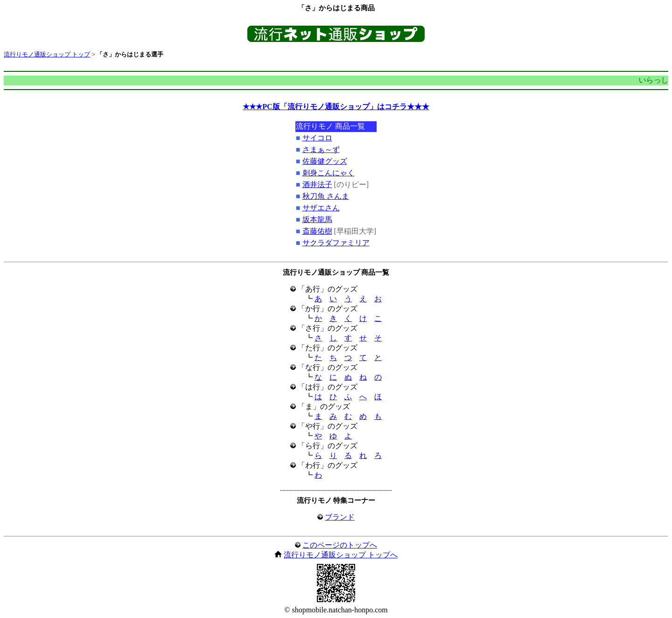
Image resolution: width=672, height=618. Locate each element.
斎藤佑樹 (317, 231)
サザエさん (321, 208)
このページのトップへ (340, 545)
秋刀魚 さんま (326, 196)
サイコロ (317, 138)
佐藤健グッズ (325, 161)
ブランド (340, 517)
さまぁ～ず (321, 149)
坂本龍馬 (317, 219)
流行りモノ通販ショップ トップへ (341, 555)
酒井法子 (317, 184)
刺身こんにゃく (329, 173)
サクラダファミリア (336, 243)
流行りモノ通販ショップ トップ (47, 54)
